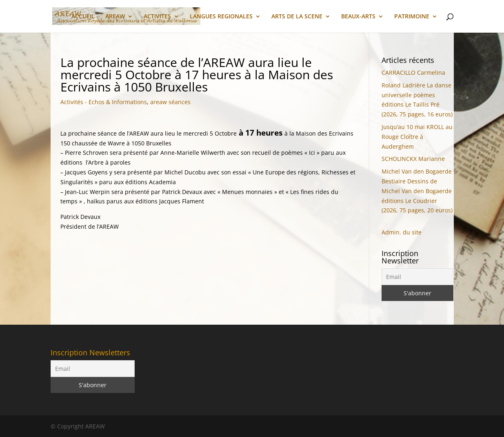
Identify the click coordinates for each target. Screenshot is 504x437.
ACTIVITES (157, 17)
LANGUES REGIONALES (221, 17)
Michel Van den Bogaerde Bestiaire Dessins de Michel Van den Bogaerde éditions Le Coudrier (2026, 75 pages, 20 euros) (417, 191)
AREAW (115, 17)
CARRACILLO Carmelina (413, 72)
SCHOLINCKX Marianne (413, 159)
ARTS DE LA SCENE (297, 17)
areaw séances (170, 102)
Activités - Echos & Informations (104, 102)
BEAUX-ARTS (358, 17)
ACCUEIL (83, 17)
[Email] (417, 277)
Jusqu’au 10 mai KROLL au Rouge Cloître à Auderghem (417, 137)
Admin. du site (402, 232)
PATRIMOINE (412, 17)
